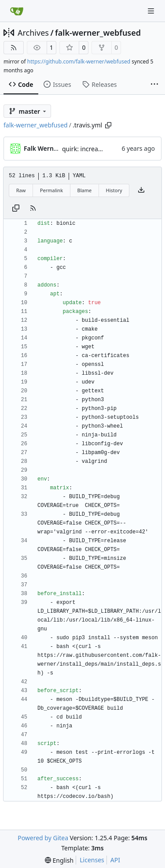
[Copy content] (16, 209)
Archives (33, 33)
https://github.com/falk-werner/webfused (79, 61)
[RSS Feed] (14, 48)
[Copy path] (108, 125)
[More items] (154, 85)
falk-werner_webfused (98, 33)
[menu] (59, 860)
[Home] (17, 11)
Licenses (92, 860)
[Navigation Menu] (152, 11)
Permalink (51, 190)
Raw (21, 190)
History (114, 190)
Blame (84, 190)
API (115, 860)
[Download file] (141, 190)
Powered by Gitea (43, 838)
